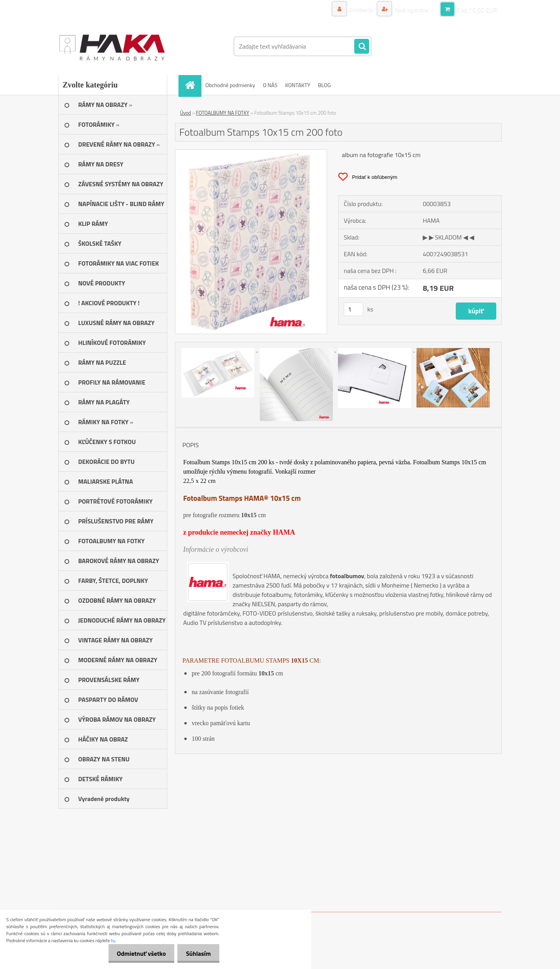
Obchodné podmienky (230, 85)
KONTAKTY (297, 85)
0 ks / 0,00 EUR (477, 10)
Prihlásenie (357, 10)
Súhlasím (197, 953)
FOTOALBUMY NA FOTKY (223, 113)
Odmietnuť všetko (138, 953)
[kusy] (353, 309)
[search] (362, 47)
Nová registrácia (409, 10)
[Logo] (112, 46)
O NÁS (270, 85)
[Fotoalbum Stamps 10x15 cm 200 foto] (251, 153)
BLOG (325, 85)
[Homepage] (192, 85)
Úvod (185, 113)
